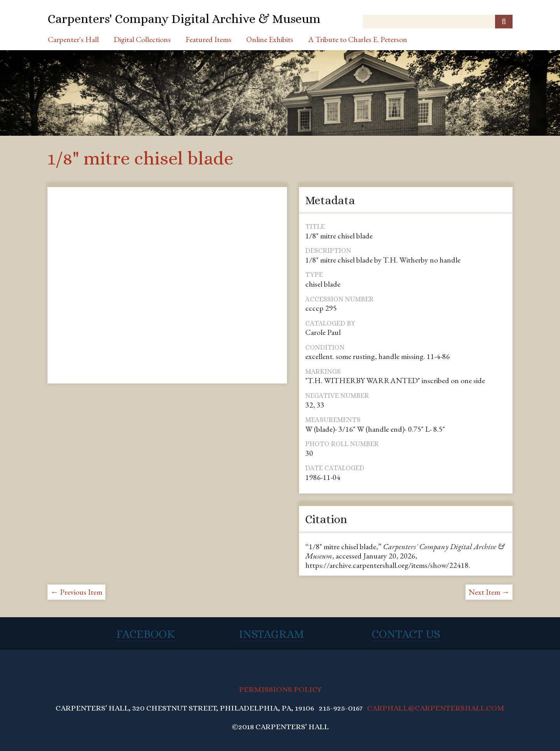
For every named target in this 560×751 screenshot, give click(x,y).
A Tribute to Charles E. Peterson (358, 39)
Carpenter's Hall (73, 39)
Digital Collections (142, 39)
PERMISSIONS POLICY (280, 689)
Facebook (146, 634)
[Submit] (504, 22)
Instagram (271, 634)
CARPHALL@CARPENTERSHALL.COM (436, 708)
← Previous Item (76, 592)
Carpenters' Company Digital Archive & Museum (184, 19)
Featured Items (208, 39)
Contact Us (406, 634)
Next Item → (489, 592)
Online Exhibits (270, 39)
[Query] (438, 22)
